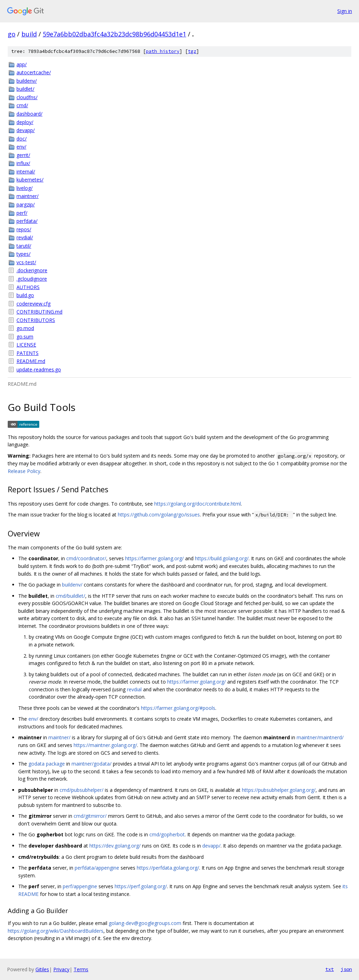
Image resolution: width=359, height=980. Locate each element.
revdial (134, 689)
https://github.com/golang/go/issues (159, 515)
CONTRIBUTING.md (39, 312)
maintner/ (28, 196)
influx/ (23, 163)
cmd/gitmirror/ (90, 816)
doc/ (22, 139)
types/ (23, 254)
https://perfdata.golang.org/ (168, 868)
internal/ (26, 172)
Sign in (345, 11)
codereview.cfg (33, 304)
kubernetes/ (30, 180)
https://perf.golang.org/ (141, 886)
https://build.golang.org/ (222, 558)
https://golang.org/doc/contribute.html (198, 504)
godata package (47, 764)
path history (163, 51)
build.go (25, 295)
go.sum (25, 337)
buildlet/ (25, 89)
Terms (81, 969)
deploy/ (25, 122)
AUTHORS (28, 287)
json (346, 969)
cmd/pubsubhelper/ (82, 790)
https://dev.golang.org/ (115, 846)
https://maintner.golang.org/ (105, 745)
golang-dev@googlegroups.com (145, 923)
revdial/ (25, 237)
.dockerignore (32, 270)
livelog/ (25, 188)
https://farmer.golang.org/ (154, 558)
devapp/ (26, 130)
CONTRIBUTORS (36, 320)
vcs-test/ (26, 262)
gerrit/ (23, 155)
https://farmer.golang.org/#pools (178, 708)
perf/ (22, 213)
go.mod (25, 328)
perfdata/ (27, 221)
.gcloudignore (32, 279)
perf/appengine (80, 886)
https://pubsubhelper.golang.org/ (279, 790)
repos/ (24, 229)
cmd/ (22, 105)
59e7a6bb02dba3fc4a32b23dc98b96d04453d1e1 (114, 34)
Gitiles (42, 969)
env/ (21, 147)
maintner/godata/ (92, 764)
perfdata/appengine (97, 868)
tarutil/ (24, 246)
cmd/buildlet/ (70, 596)
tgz (192, 51)
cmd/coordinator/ (86, 558)
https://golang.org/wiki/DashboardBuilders (56, 931)
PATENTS (28, 353)
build (29, 34)
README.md (31, 361)
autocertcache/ (34, 72)
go (12, 34)
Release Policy (24, 471)
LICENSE (26, 345)
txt (330, 969)
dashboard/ (29, 114)
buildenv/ (27, 81)
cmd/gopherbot (167, 834)
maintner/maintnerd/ (320, 737)
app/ (22, 64)
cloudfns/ (27, 97)
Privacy (61, 969)
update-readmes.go (39, 369)
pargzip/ (26, 204)
